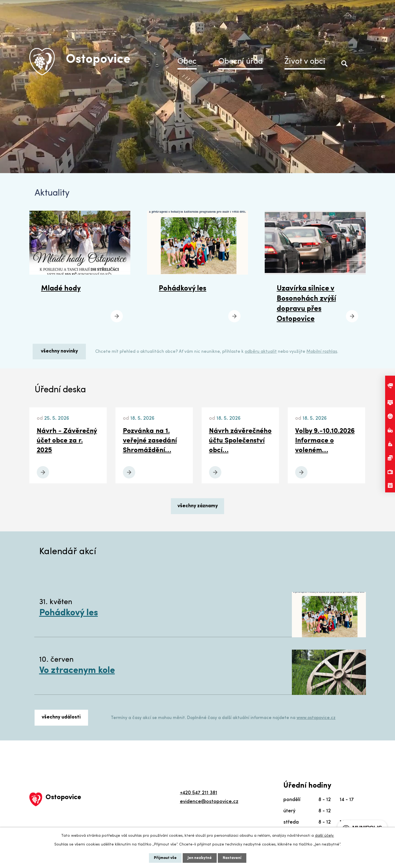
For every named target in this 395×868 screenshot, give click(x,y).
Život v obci (305, 62)
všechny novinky (59, 351)
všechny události (61, 717)
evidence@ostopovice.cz (209, 802)
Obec (187, 62)
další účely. (325, 836)
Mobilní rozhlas (322, 352)
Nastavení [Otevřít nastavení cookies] (232, 858)
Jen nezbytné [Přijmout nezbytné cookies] (200, 858)
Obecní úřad (241, 62)
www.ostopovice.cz (316, 718)
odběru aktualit (261, 352)
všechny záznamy (198, 506)
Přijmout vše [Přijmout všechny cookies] (165, 858)
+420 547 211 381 (199, 793)
